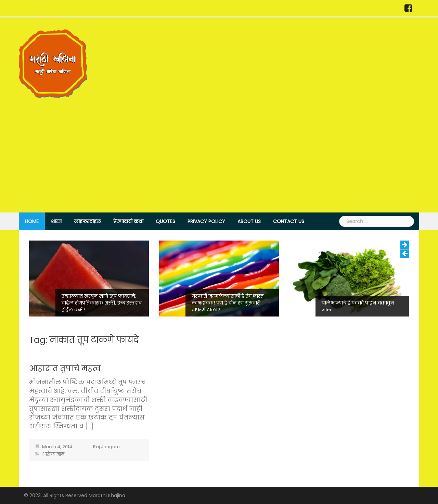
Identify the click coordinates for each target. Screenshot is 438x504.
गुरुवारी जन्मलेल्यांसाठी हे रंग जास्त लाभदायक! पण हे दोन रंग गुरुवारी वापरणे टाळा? (228, 303)
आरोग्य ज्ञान (53, 454)
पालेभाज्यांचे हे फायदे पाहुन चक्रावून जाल (358, 306)
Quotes (165, 221)
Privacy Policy (206, 221)
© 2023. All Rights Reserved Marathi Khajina (75, 495)
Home (32, 221)
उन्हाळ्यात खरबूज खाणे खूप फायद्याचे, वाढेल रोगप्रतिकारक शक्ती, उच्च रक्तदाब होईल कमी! (102, 303)
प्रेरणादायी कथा (128, 221)
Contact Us (289, 221)
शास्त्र (56, 221)
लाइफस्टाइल (87, 221)
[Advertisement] (219, 149)
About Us (249, 221)
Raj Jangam (106, 447)
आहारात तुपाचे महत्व (65, 368)
